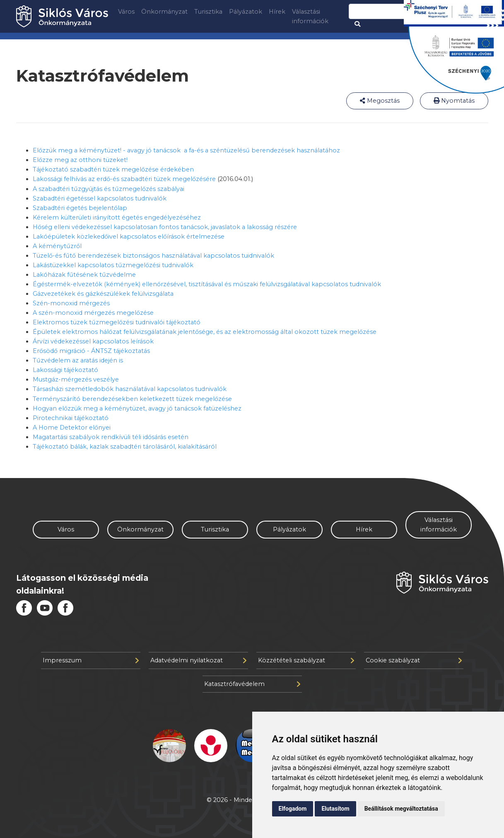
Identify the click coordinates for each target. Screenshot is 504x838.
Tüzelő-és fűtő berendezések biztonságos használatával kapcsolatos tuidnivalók (153, 256)
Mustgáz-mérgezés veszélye (76, 379)
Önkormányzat (164, 12)
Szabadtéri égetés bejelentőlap (80, 208)
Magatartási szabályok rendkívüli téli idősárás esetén (111, 437)
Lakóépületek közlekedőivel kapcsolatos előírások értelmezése (129, 237)
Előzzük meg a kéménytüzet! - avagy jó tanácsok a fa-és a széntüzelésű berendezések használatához (186, 150)
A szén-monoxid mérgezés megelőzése (93, 313)
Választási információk (310, 16)
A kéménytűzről (57, 246)
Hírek (277, 12)
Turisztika (208, 12)
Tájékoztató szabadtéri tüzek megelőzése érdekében (113, 169)
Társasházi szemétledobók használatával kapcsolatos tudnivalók (130, 389)
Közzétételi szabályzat (306, 660)
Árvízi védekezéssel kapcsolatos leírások (93, 341)
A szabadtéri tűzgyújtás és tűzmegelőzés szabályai (109, 189)
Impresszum (91, 660)
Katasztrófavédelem (252, 684)
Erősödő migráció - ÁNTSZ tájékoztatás (91, 351)
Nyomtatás (454, 101)
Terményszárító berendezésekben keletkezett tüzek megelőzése (132, 399)
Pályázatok (246, 12)
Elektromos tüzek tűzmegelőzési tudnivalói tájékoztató (117, 322)
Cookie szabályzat (414, 660)
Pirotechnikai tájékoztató (71, 418)
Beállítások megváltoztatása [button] (401, 809)
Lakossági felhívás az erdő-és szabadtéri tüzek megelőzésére (124, 179)
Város (126, 12)
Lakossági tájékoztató (65, 370)
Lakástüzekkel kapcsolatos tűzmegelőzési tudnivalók (113, 265)
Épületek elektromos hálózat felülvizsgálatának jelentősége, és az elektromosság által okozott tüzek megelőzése (205, 332)
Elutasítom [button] (335, 809)
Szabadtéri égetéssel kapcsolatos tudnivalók (100, 198)
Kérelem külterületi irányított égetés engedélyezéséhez (117, 217)
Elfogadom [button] (293, 809)
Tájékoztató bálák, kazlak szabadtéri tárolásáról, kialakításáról (125, 447)
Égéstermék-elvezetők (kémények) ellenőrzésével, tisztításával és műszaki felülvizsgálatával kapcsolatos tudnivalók (207, 284)
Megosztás (380, 101)
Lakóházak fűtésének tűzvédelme (84, 275)
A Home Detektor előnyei (72, 427)
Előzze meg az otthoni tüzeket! (80, 160)
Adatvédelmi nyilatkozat (198, 660)
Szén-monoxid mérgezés (71, 303)
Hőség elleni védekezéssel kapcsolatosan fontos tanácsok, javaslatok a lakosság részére (165, 227)
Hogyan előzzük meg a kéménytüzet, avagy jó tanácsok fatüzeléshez (137, 408)
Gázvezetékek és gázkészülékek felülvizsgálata (103, 294)
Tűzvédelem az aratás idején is (78, 360)
